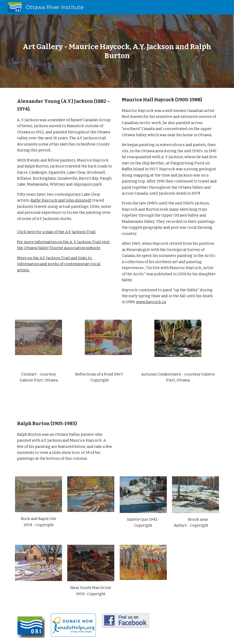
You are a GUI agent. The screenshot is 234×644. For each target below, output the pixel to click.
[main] (117, 51)
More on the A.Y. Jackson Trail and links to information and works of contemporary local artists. (59, 264)
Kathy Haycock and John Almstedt (61, 200)
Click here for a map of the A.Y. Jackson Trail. (57, 232)
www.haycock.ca (151, 302)
